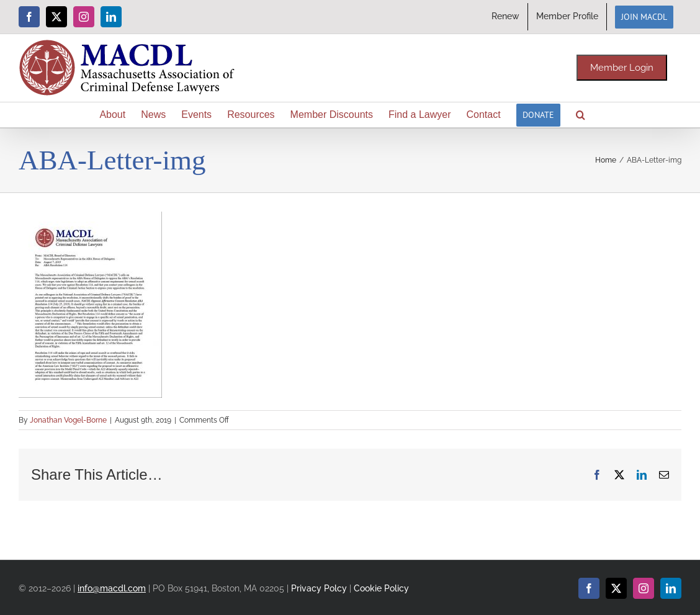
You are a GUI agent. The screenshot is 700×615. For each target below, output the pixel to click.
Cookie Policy (381, 588)
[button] (581, 115)
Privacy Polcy (319, 588)
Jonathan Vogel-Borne (68, 420)
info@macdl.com (112, 588)
